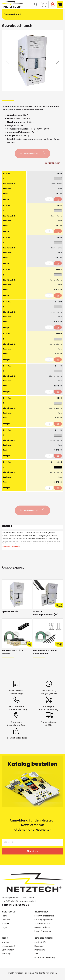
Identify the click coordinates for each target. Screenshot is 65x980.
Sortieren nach (53, 163)
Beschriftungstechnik (44, 916)
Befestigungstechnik (44, 920)
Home (5, 916)
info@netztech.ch (28, 901)
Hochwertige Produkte (16, 738)
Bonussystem (8, 950)
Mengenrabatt (8, 946)
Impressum (40, 950)
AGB (36, 954)
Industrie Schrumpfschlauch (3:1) (46, 613)
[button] (58, 61)
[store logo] (12, 5)
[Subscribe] (32, 851)
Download (39, 946)
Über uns (6, 920)
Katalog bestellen (33, 764)
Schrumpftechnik (42, 923)
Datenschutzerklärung (45, 958)
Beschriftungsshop (43, 931)
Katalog (5, 942)
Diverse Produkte (42, 927)
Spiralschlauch (10, 611)
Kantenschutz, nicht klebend (13, 652)
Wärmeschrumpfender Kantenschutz (45, 652)
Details (7, 526)
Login (4, 927)
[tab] (32, 527)
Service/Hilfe (40, 942)
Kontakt (5, 923)
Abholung (6, 954)
